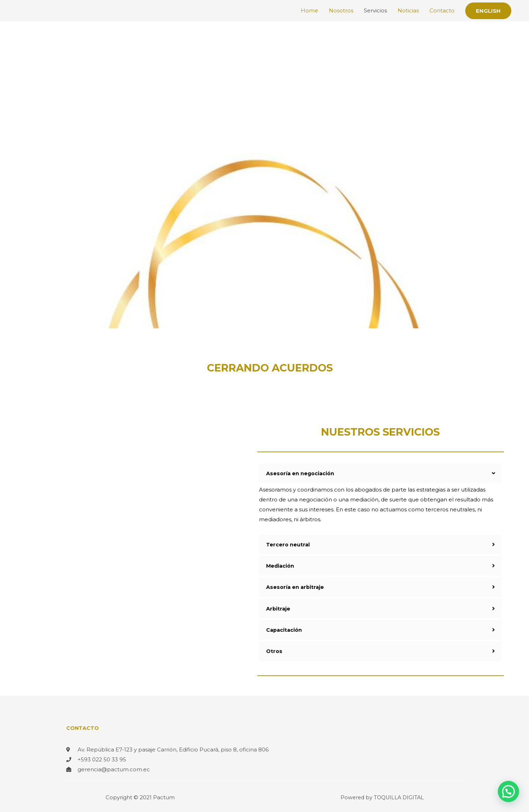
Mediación (281, 565)
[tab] (381, 473)
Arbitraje (278, 608)
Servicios (375, 10)
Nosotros (341, 10)
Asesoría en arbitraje (296, 587)
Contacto (442, 10)
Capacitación (285, 629)
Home (309, 10)
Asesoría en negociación (301, 473)
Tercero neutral (288, 544)
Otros (274, 650)
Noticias (408, 10)
